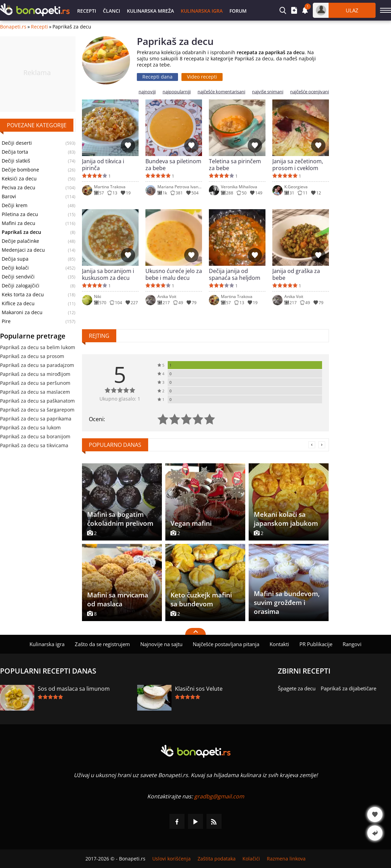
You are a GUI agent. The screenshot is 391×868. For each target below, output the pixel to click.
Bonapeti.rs (13, 27)
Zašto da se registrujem (102, 644)
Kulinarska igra (202, 11)
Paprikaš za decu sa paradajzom (37, 365)
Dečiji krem (15, 205)
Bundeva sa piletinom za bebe (173, 165)
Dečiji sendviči (18, 277)
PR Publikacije (316, 644)
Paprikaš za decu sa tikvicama (34, 445)
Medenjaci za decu (23, 250)
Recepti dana (157, 77)
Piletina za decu (20, 214)
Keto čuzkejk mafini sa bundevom (201, 599)
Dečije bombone (20, 170)
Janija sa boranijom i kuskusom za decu (108, 274)
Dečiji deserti (17, 143)
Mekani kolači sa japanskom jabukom (286, 519)
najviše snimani (268, 92)
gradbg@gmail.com (219, 796)
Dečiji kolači (15, 268)
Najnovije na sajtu (161, 644)
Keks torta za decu (23, 295)
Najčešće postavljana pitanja (226, 644)
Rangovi (352, 644)
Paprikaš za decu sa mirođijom (35, 374)
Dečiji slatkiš (16, 161)
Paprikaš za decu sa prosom (32, 356)
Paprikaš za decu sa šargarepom (37, 410)
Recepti (87, 11)
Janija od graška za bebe (296, 274)
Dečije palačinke (20, 241)
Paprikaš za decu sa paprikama (36, 419)
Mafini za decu (19, 223)
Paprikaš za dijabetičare (348, 688)
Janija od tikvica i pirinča (103, 165)
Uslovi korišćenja (171, 859)
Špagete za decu (297, 688)
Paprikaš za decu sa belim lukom (38, 347)
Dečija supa (15, 259)
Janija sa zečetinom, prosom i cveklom (298, 165)
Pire (6, 321)
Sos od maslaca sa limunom (74, 689)
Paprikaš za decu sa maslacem (35, 392)
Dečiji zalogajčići (21, 286)
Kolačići (251, 859)
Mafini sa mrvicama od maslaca (118, 599)
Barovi (9, 197)
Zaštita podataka (217, 859)
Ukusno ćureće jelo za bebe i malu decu (174, 274)
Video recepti (202, 77)
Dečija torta (15, 152)
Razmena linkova (286, 859)
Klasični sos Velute (199, 689)
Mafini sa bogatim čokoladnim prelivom (120, 519)
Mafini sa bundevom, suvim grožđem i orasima (287, 603)
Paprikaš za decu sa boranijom (35, 436)
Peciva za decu (19, 188)
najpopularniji (177, 92)
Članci (111, 11)
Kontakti (279, 644)
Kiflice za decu (18, 304)
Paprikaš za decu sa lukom (30, 427)
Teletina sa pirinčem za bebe (235, 165)
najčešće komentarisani (221, 92)
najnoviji (147, 92)
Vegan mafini (191, 523)
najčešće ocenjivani (310, 92)
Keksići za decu (19, 179)
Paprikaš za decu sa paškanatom (37, 401)
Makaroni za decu (22, 312)
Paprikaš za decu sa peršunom (35, 383)
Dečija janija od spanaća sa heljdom (235, 274)
